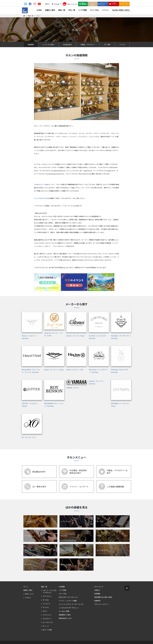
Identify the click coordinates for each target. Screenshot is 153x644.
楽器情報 (31, 45)
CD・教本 (107, 45)
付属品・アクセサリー (88, 45)
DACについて (29, 594)
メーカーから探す (48, 45)
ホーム (26, 587)
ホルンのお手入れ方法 (41, 198)
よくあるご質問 (64, 611)
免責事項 (97, 601)
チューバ (46, 626)
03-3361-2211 (121, 10)
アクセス (28, 598)
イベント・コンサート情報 (68, 601)
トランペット (47, 615)
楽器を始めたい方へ (65, 618)
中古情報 (62, 587)
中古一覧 (72, 10)
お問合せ (97, 590)
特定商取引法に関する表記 (103, 597)
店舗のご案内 (50, 10)
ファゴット (46, 604)
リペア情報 (83, 10)
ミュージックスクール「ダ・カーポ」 (71, 604)
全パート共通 (47, 630)
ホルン (45, 611)
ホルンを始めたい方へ (47, 184)
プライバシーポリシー (102, 604)
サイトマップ (99, 587)
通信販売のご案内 (65, 615)
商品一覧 (62, 10)
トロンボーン (47, 619)
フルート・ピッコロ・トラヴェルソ (50, 591)
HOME (39, 10)
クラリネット (47, 596)
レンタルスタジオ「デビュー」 (69, 608)
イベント (105, 10)
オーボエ (46, 600)
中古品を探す (67, 45)
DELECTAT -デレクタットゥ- (69, 597)
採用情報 (97, 594)
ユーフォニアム (48, 622)
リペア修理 (62, 590)
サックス (46, 607)
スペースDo (94, 10)
